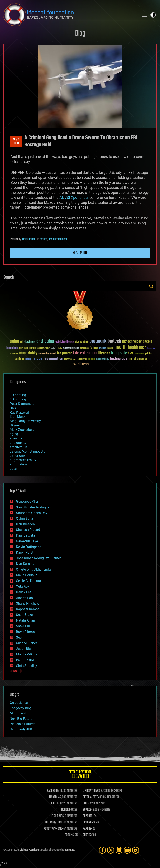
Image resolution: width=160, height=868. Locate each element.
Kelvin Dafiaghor (28, 547)
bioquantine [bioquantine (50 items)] (81, 342)
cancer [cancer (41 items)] (33, 348)
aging (14, 434)
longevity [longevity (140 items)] (119, 353)
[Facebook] (102, 850)
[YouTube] (127, 850)
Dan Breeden (25, 524)
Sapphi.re (69, 850)
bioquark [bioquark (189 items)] (98, 341)
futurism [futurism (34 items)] (102, 348)
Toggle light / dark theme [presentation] (153, 15)
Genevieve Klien (28, 501)
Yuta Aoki (23, 586)
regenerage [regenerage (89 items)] (34, 359)
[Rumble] (136, 850)
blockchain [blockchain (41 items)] (12, 348)
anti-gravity (18, 443)
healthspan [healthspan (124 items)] (137, 348)
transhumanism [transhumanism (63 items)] (138, 359)
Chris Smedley (27, 666)
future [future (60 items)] (94, 348)
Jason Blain (25, 649)
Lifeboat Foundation (30, 850)
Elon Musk (17, 417)
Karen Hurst (25, 552)
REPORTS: (88, 816)
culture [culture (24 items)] (54, 348)
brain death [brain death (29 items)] (24, 348)
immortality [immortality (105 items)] (28, 353)
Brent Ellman (25, 632)
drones (44, 239)
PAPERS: (87, 829)
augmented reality (23, 460)
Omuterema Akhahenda (33, 570)
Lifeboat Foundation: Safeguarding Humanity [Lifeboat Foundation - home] (70, 15)
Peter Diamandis (22, 404)
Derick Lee (24, 592)
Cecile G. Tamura (29, 581)
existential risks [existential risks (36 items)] (71, 348)
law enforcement (58, 239)
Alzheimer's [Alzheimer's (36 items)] (30, 342)
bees (13, 469)
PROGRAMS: (89, 822)
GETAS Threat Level (80, 775)
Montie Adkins (27, 654)
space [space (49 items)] (91, 359)
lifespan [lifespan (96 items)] (104, 353)
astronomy (18, 456)
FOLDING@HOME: (54, 822)
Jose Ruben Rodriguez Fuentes (39, 558)
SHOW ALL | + (16, 671)
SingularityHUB (21, 729)
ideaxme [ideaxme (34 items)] (14, 354)
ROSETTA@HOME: (53, 829)
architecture (18, 447)
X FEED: (55, 803)
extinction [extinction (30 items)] (84, 348)
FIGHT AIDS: (58, 816)
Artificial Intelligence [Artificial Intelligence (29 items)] (64, 342)
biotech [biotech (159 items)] (114, 341)
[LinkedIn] (119, 850)
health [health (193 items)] (121, 347)
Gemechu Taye (27, 541)
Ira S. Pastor (25, 660)
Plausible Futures (22, 724)
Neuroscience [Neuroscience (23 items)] (139, 354)
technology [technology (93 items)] (119, 359)
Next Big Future (21, 719)
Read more (80, 253)
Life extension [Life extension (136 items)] (85, 353)
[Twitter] (111, 850)
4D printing (18, 399)
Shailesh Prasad (28, 530)
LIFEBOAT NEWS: (92, 791)
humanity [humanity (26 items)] (151, 348)
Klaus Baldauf (29, 239)
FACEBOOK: (53, 791)
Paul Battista (26, 535)
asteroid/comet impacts (27, 451)
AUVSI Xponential (74, 197)
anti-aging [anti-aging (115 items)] (45, 341)
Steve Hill (23, 626)
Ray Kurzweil (19, 412)
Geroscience (19, 703)
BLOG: (86, 803)
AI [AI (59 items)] (21, 342)
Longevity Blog (21, 708)
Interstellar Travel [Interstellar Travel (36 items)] (47, 354)
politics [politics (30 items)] (149, 354)
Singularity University (25, 421)
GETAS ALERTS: (91, 797)
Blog (80, 34)
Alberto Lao (24, 598)
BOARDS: (87, 810)
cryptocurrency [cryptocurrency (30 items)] (44, 348)
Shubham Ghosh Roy (32, 513)
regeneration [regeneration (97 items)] (53, 359)
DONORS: (66, 810)
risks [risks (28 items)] (75, 359)
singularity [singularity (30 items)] (82, 359)
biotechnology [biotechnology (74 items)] (132, 342)
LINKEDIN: (54, 797)
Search (151, 286)
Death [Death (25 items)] (60, 348)
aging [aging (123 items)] (14, 341)
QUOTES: (87, 835)
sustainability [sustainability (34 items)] (102, 359)
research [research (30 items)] (68, 359)
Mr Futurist (18, 713)
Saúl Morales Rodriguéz (34, 507)
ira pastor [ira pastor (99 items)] (64, 353)
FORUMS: (70, 835)
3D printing (18, 395)
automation (18, 464)
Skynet (15, 425)
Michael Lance (27, 643)
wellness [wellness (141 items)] (81, 364)
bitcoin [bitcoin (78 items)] (147, 342)
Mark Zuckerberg (22, 430)
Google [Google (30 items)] (110, 348)
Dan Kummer (26, 564)
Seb (19, 637)
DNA (13, 408)
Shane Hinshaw (28, 603)
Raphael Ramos (28, 609)
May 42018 (16, 141)
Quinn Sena (25, 518)
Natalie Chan (26, 620)
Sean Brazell (25, 615)
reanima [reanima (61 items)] (19, 359)
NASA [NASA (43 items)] (131, 354)
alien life (16, 438)
